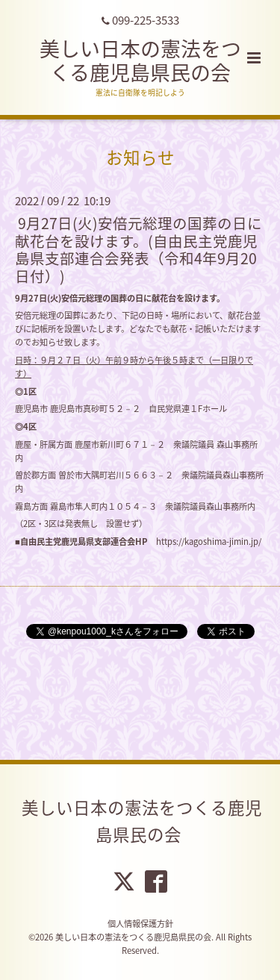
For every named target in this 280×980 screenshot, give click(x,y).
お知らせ (140, 157)
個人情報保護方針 (140, 924)
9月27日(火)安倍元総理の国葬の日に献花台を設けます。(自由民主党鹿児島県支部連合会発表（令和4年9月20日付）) (139, 249)
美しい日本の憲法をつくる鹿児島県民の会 (140, 60)
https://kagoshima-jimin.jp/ (209, 542)
